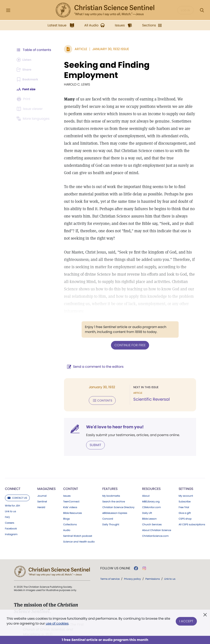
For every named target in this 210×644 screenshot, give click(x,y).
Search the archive (114, 500)
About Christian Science (157, 529)
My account (186, 495)
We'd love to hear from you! (113, 426)
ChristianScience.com (155, 535)
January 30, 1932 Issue (109, 49)
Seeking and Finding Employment (105, 70)
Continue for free (129, 345)
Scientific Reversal (151, 399)
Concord (108, 518)
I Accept (186, 620)
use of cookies (57, 623)
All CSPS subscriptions (192, 523)
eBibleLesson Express (115, 512)
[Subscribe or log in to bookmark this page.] (29, 79)
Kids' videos (70, 506)
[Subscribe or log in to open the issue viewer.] (30, 109)
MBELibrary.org (151, 500)
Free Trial (184, 506)
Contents (100, 400)
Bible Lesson (149, 518)
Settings (186, 488)
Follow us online (115, 567)
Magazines (46, 488)
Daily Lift (147, 512)
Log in (185, 10)
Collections (70, 523)
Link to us (10, 510)
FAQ (7, 516)
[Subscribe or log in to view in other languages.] (34, 119)
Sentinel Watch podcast (78, 535)
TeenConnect (71, 500)
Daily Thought (111, 523)
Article (79, 49)
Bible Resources (72, 512)
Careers (10, 522)
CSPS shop (185, 518)
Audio (67, 529)
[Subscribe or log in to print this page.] (24, 99)
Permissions (153, 578)
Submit (93, 444)
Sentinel (42, 500)
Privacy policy (132, 578)
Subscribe (185, 500)
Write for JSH (12, 504)
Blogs (66, 518)
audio (79, 540)
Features (110, 488)
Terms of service (110, 578)
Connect (13, 488)
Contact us (17, 497)
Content (71, 488)
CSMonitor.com (151, 506)
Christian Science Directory (118, 506)
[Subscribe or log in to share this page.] (25, 70)
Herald (41, 506)
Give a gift (185, 512)
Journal (42, 495)
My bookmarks (111, 495)
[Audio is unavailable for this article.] (25, 60)
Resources (151, 488)
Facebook (11, 527)
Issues (67, 495)
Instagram (11, 533)
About (146, 495)
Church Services (152, 523)
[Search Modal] (202, 10)
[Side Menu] (8, 10)
